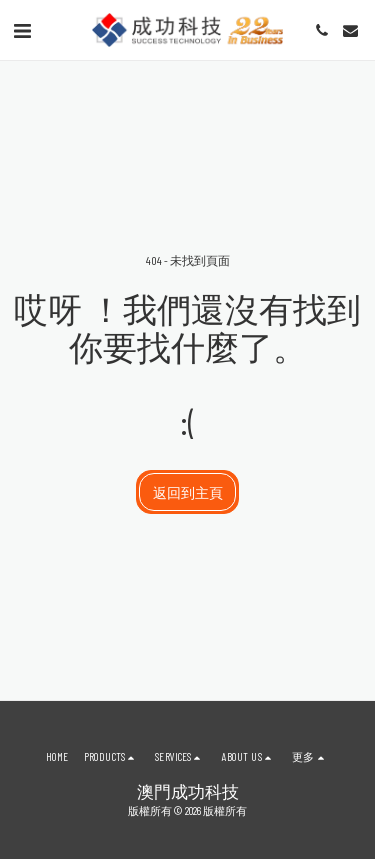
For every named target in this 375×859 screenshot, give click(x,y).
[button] (22, 30)
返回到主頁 (188, 492)
